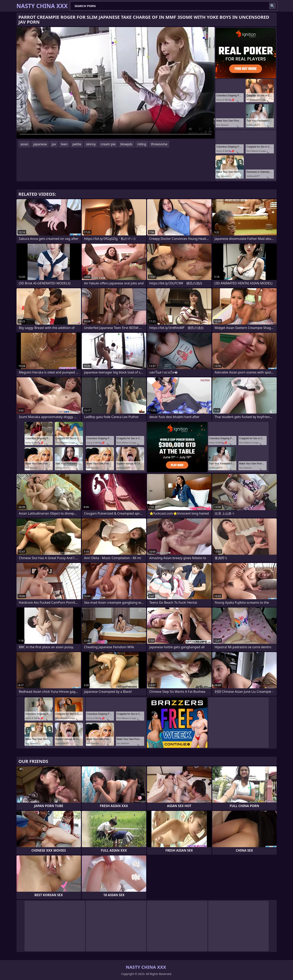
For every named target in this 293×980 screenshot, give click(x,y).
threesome (159, 144)
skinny (91, 144)
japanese (40, 144)
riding (142, 144)
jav (54, 144)
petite (77, 144)
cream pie (108, 144)
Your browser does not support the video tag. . (116, 83)
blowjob (126, 144)
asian (25, 144)
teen (64, 144)
